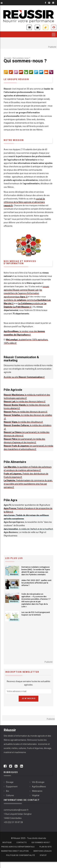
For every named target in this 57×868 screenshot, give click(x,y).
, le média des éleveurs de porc (24, 412)
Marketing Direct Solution (15, 851)
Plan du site (45, 847)
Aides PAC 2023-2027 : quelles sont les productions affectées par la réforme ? (36, 583)
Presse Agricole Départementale (18, 847)
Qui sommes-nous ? (41, 842)
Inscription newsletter (37, 27)
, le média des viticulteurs (22, 422)
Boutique (7, 842)
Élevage (10, 782)
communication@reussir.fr (16, 810)
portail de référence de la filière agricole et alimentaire (24, 202)
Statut (43, 855)
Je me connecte (54, 27)
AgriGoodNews (39, 787)
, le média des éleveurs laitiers (23, 402)
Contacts (21, 842)
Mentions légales (42, 851)
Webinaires (37, 791)
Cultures (10, 795)
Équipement (12, 787)
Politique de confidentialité (20, 855)
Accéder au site (23, 377)
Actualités (29, 27)
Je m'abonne (46, 27)
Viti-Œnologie (38, 782)
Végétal (36, 795)
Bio (8, 791)
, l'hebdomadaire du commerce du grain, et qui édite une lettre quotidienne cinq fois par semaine (28, 484)
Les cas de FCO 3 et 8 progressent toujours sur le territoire (36, 614)
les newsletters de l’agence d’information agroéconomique (23, 293)
